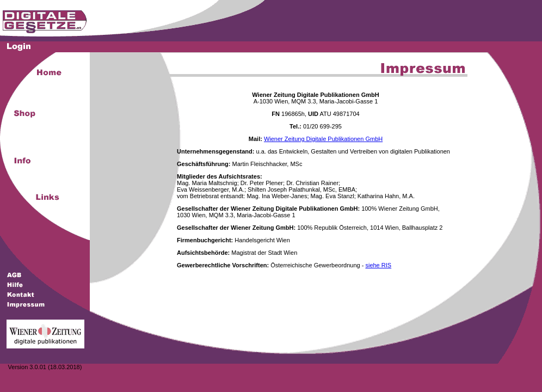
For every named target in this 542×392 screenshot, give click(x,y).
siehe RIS (378, 265)
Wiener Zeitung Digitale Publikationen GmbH (323, 139)
